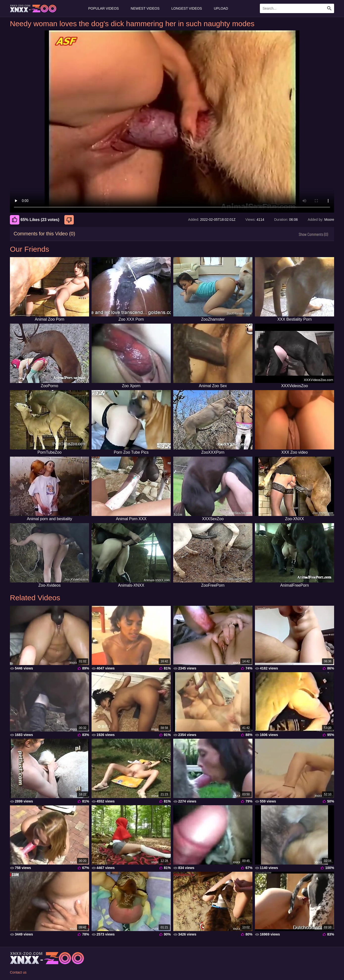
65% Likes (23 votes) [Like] (35, 220)
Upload (221, 8)
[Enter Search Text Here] (297, 8)
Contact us (18, 972)
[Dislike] (70, 220)
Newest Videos (145, 8)
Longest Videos (187, 8)
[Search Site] (329, 8)
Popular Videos (103, 8)
